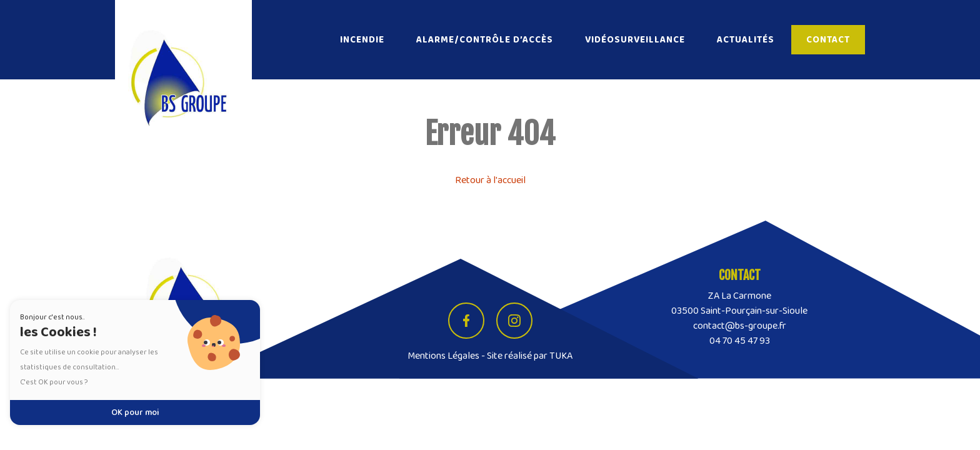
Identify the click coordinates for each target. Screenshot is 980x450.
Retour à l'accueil (490, 180)
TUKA (561, 356)
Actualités (746, 40)
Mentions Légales (443, 356)
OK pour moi (135, 412)
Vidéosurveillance (635, 40)
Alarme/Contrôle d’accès (485, 40)
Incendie (362, 40)
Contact (828, 40)
